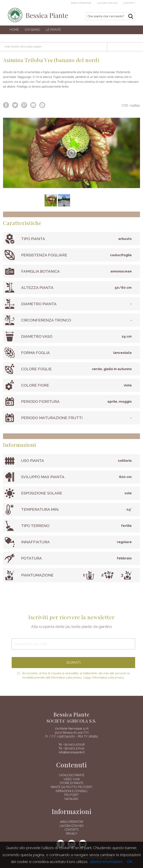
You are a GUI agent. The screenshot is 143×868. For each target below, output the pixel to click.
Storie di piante (71, 783)
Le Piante (53, 30)
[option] (71, 153)
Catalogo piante (72, 775)
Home (14, 30)
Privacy (72, 834)
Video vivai (72, 779)
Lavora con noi (107, 3)
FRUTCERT (72, 795)
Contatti (129, 3)
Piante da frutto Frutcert (72, 787)
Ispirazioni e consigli (71, 791)
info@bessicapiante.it (72, 752)
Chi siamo (32, 30)
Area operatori (81, 3)
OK (130, 862)
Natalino (71, 799)
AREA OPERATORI (71, 822)
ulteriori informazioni (106, 862)
